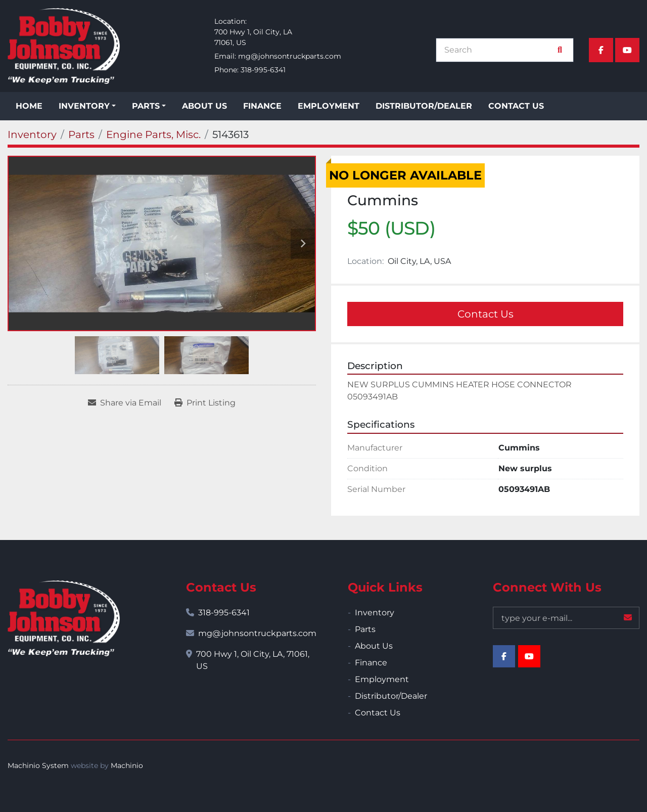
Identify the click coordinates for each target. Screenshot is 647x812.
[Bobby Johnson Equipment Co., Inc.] (64, 618)
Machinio (127, 765)
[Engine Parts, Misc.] (153, 134)
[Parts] (81, 134)
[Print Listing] (205, 403)
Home (29, 106)
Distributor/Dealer (424, 106)
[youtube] (627, 50)
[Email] (566, 618)
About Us (204, 106)
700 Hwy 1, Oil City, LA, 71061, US (253, 660)
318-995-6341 (263, 70)
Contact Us (516, 106)
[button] (87, 106)
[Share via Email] (125, 403)
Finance (262, 106)
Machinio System (38, 765)
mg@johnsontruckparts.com (290, 56)
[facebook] (601, 50)
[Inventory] (32, 134)
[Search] (499, 50)
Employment (329, 106)
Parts (146, 106)
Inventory (84, 106)
